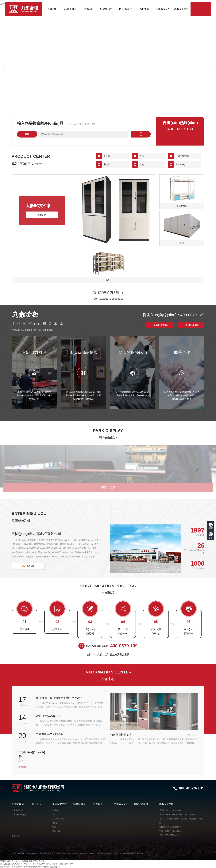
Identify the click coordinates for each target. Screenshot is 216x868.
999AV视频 (43, 867)
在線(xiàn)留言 (161, 325)
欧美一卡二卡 (20, 867)
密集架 (55, 823)
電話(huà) (211, 526)
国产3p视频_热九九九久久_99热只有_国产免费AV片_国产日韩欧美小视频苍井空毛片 (36, 864)
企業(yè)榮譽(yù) (19, 814)
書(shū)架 (56, 831)
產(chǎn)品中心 (60, 804)
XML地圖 (117, 853)
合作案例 (98, 804)
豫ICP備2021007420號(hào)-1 (81, 853)
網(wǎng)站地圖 (105, 853)
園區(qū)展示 (79, 804)
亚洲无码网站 (32, 867)
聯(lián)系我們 (192, 325)
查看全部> (23, 767)
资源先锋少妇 (54, 867)
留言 (211, 536)
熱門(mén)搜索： (76, 124)
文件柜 (87, 124)
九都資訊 (36, 804)
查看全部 (28, 566)
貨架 (54, 827)
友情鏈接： (16, 836)
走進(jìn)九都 (18, 804)
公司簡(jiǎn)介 (18, 810)
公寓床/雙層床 (58, 819)
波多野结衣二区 (7, 867)
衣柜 (94, 124)
